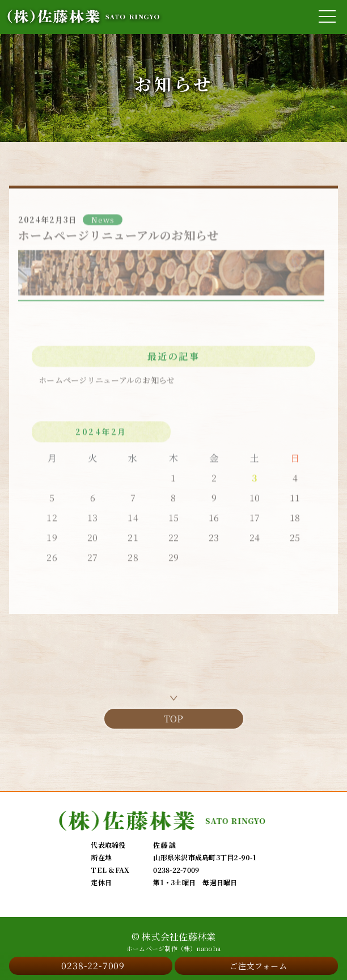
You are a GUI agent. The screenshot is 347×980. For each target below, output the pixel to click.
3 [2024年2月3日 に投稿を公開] (254, 481)
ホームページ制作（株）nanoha (173, 949)
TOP (174, 719)
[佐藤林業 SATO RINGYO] (84, 17)
